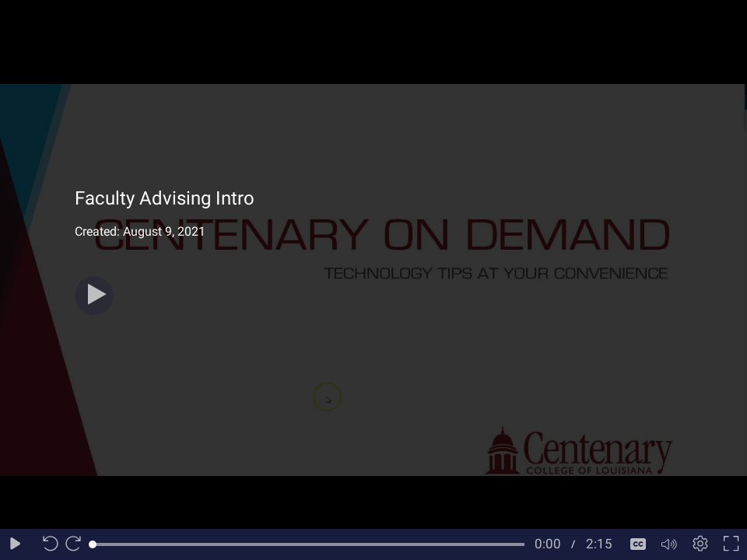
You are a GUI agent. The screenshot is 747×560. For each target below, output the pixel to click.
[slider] (309, 544)
